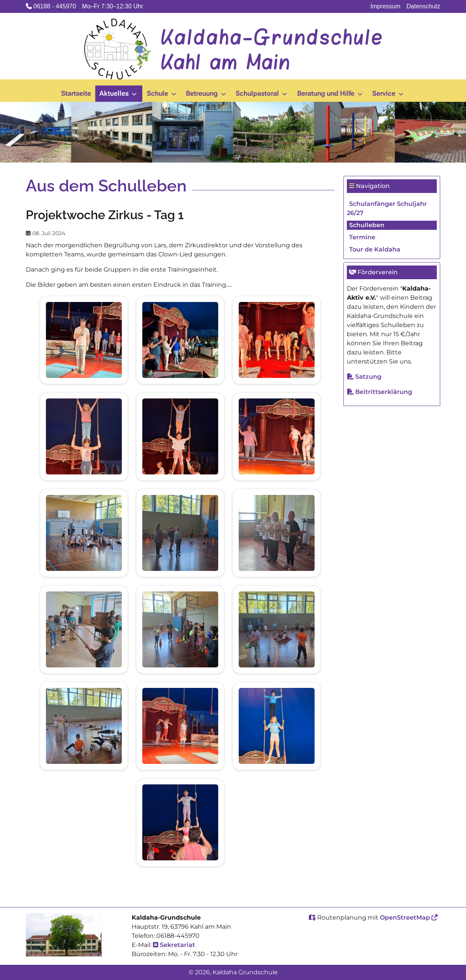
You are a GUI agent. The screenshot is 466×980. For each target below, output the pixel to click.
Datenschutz (423, 6)
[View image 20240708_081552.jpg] (180, 339)
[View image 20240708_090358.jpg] (180, 532)
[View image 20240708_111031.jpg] (180, 822)
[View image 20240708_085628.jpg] (84, 436)
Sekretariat (177, 945)
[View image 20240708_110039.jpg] (277, 629)
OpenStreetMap (405, 918)
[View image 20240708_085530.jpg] (277, 339)
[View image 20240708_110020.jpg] (180, 629)
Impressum (385, 6)
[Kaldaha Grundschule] (233, 49)
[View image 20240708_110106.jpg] (84, 725)
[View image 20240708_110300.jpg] (180, 725)
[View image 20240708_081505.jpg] (84, 339)
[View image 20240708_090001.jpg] (180, 436)
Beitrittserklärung (384, 392)
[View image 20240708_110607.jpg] (277, 725)
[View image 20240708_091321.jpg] (84, 629)
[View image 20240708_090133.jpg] (277, 436)
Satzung (368, 377)
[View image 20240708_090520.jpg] (277, 532)
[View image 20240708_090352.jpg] (84, 532)
